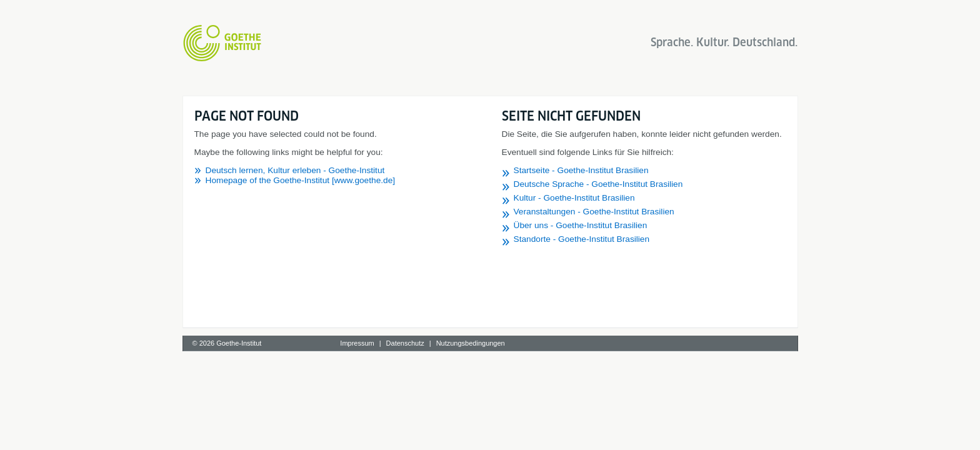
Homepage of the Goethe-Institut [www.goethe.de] (301, 180)
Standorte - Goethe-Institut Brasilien (582, 239)
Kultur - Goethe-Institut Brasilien (574, 198)
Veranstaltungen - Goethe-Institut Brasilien (594, 212)
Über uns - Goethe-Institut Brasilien (581, 225)
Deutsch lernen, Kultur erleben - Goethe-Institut (295, 170)
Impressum (357, 343)
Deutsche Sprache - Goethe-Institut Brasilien (598, 184)
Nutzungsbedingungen (471, 343)
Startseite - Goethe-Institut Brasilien (581, 170)
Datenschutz (405, 343)
